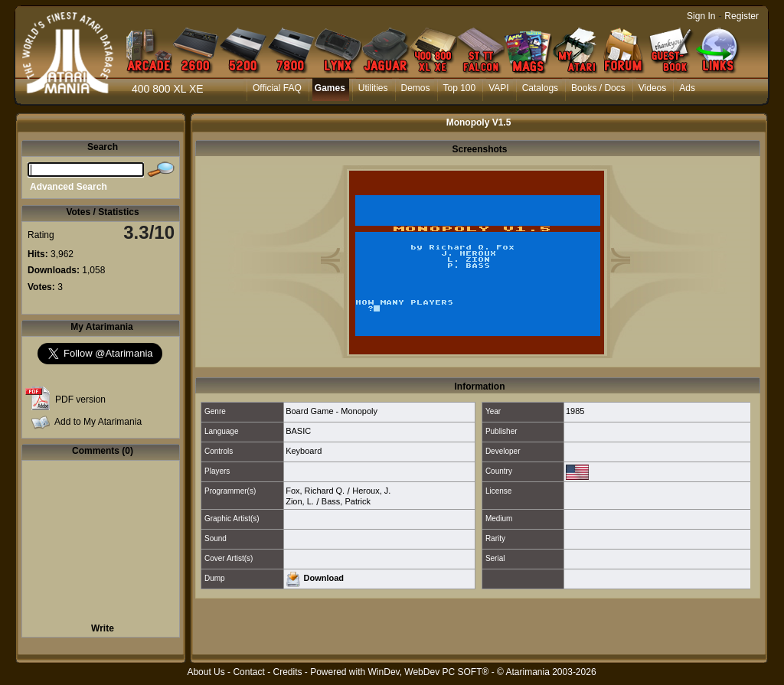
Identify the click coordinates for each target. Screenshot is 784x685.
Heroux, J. (371, 491)
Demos (416, 88)
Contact (248, 672)
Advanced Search (69, 187)
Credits (287, 672)
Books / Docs (598, 88)
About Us (206, 672)
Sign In (701, 16)
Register (742, 16)
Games (330, 88)
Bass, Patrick (346, 501)
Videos (652, 88)
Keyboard (304, 451)
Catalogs (540, 88)
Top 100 (460, 88)
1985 (575, 411)
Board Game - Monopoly (332, 411)
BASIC (298, 431)
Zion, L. (300, 501)
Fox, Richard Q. (315, 491)
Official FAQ (277, 88)
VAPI (498, 88)
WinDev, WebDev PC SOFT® (429, 672)
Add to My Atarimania (98, 422)
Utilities (373, 88)
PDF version (80, 400)
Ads (687, 88)
